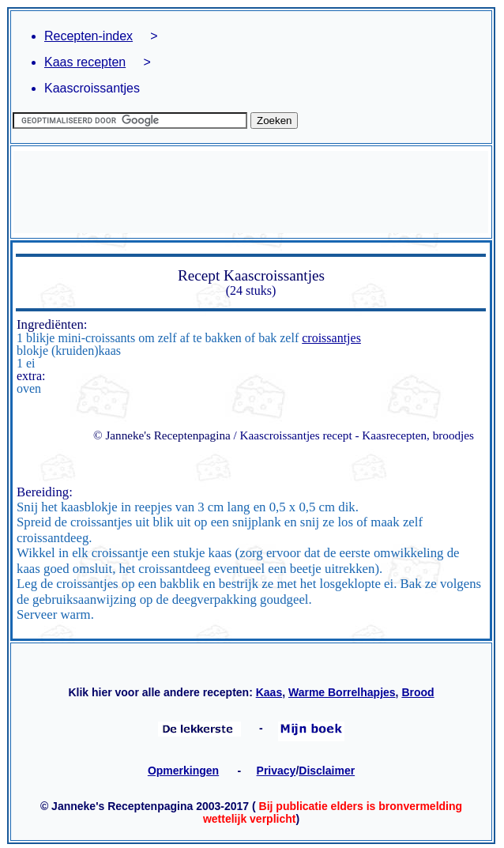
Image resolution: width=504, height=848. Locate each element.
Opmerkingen (183, 771)
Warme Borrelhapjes (342, 692)
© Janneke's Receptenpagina (162, 435)
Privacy (276, 771)
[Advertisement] (251, 192)
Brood (417, 692)
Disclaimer (327, 771)
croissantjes (331, 338)
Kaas (269, 692)
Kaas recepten (85, 62)
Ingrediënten (50, 324)
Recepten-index (88, 36)
